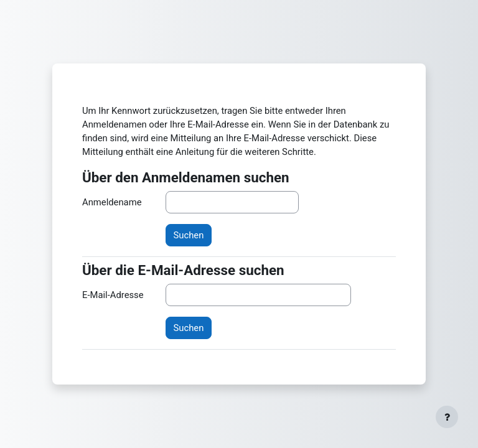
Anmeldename (112, 202)
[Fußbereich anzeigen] (447, 417)
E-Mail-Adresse (113, 295)
